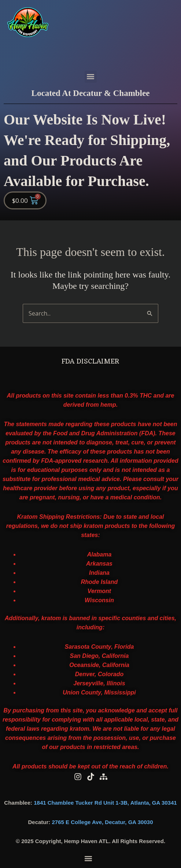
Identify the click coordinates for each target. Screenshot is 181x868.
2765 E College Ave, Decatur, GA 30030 (103, 822)
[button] (91, 77)
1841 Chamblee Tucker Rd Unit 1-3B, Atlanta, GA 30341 (105, 803)
